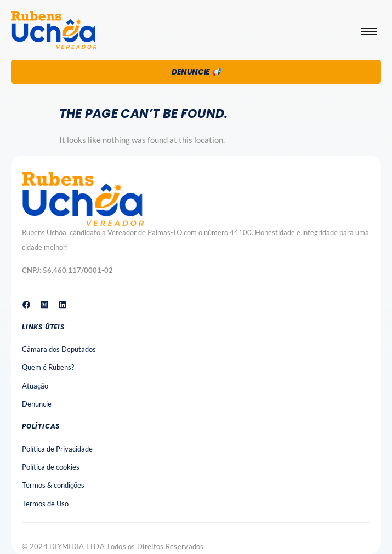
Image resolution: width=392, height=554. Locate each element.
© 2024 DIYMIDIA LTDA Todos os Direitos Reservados (113, 546)
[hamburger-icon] (369, 32)
